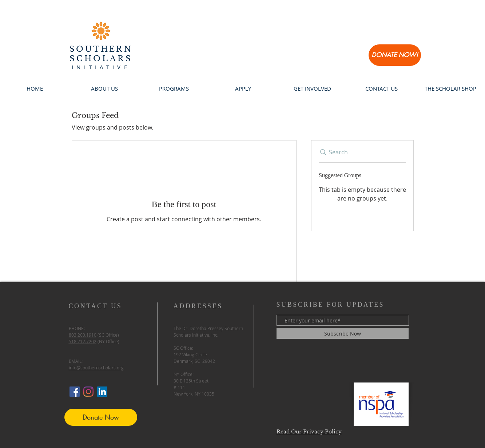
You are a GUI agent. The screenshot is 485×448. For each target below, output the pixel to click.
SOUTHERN (101, 49)
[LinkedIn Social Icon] (102, 392)
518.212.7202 (83, 341)
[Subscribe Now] (343, 333)
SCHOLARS (101, 59)
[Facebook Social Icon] (75, 392)
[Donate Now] (101, 417)
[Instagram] (88, 392)
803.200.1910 (83, 335)
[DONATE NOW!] (395, 55)
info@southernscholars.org (96, 368)
